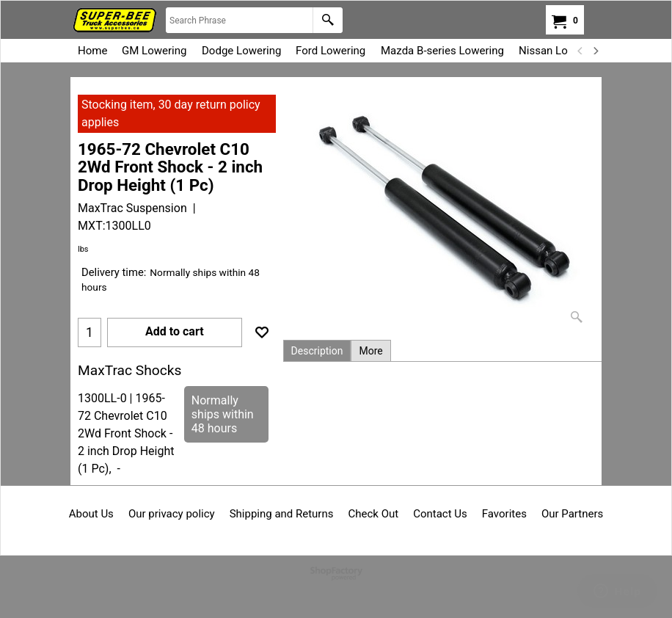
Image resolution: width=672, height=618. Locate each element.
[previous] (580, 51)
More (370, 351)
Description (317, 351)
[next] (595, 51)
